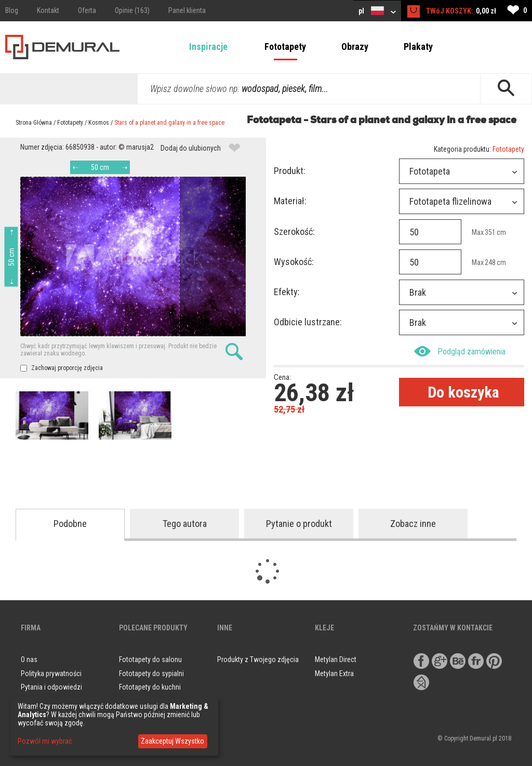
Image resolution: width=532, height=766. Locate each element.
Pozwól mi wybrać (45, 741)
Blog (12, 10)
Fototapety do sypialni (151, 673)
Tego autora (185, 524)
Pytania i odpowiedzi (51, 687)
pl (377, 11)
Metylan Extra (334, 673)
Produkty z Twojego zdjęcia (258, 659)
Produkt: (290, 171)
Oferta (87, 10)
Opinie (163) (132, 10)
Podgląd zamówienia (460, 351)
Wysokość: (294, 262)
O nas (29, 659)
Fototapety (285, 47)
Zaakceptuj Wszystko (172, 741)
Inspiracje (208, 47)
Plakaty (418, 47)
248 (490, 262)
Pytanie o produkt (299, 524)
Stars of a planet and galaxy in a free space (169, 123)
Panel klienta (187, 10)
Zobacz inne (413, 524)
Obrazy (355, 47)
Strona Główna (34, 123)
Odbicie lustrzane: (308, 322)
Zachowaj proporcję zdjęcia (62, 368)
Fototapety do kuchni (150, 687)
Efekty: (287, 292)
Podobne (70, 524)
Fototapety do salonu (150, 659)
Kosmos (99, 123)
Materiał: (290, 201)
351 (490, 232)
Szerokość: (294, 232)
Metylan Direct (336, 659)
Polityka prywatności (51, 673)
